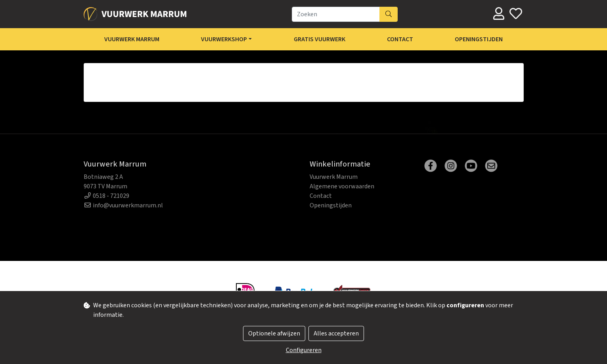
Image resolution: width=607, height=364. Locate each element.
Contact (400, 39)
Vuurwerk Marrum (132, 39)
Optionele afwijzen (274, 333)
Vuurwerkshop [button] (224, 39)
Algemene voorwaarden (342, 186)
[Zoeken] (336, 14)
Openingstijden (479, 39)
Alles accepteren (336, 333)
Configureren (304, 350)
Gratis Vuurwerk (320, 39)
